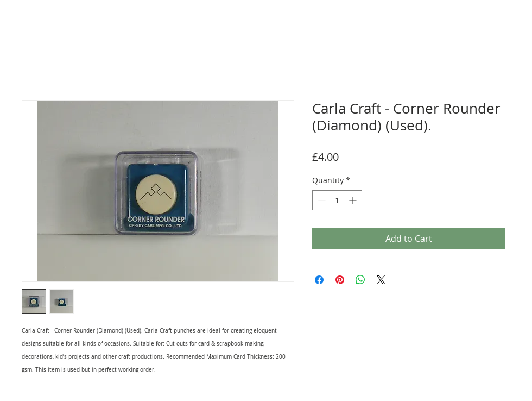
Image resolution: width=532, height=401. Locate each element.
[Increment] (354, 200)
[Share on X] (381, 280)
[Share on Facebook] (319, 280)
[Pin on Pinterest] (340, 280)
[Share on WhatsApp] (360, 280)
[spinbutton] (337, 200)
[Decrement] (321, 200)
